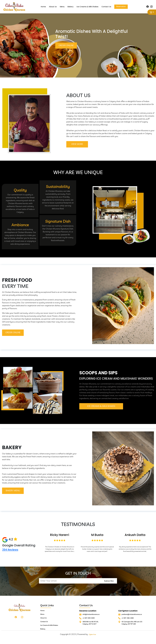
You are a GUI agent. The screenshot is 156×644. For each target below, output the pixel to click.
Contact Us (106, 7)
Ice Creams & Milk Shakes (88, 7)
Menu (62, 7)
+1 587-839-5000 (89, 618)
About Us (53, 7)
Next (149, 306)
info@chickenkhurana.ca (91, 614)
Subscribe (109, 581)
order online (13, 332)
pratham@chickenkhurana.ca (132, 614)
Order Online (66, 45)
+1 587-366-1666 (128, 618)
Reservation (121, 6)
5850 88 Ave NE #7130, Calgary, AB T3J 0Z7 (90, 623)
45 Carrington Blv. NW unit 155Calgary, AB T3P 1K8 (132, 623)
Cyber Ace (92, 634)
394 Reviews (10, 550)
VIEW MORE (77, 144)
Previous (98, 306)
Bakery (71, 7)
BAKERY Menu (13, 491)
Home (43, 7)
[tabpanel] (78, 39)
